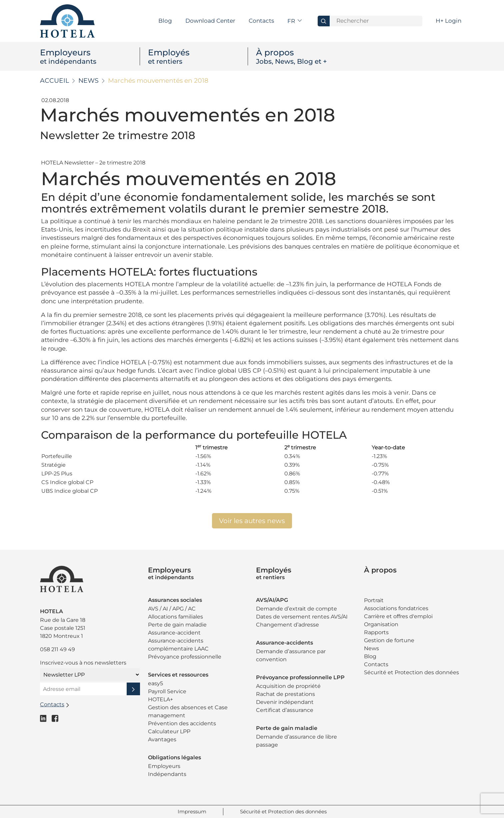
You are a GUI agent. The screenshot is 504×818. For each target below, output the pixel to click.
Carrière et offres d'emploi (398, 616)
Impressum (192, 811)
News (88, 81)
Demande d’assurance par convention (291, 655)
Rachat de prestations (285, 694)
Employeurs (90, 56)
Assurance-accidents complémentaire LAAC (178, 645)
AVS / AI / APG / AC (172, 609)
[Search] (376, 21)
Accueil (54, 81)
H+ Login (448, 21)
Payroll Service (167, 691)
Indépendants (167, 774)
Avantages (162, 739)
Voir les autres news (252, 521)
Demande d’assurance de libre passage (296, 741)
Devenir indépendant (285, 702)
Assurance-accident (174, 633)
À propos (306, 56)
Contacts (261, 21)
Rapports (376, 632)
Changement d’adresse (287, 625)
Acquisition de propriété (288, 686)
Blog (165, 21)
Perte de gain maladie (177, 625)
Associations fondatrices (396, 608)
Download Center (210, 21)
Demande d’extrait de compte (296, 609)
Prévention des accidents (182, 723)
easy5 (155, 683)
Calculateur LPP (169, 731)
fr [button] (292, 21)
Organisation (381, 624)
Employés (198, 56)
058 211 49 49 (57, 649)
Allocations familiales (175, 617)
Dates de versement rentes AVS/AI (302, 617)
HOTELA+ (160, 699)
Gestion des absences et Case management (188, 711)
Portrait (374, 600)
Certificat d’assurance (285, 710)
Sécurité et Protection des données (411, 672)
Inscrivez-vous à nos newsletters (83, 663)
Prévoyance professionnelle (185, 657)
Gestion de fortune (389, 640)
